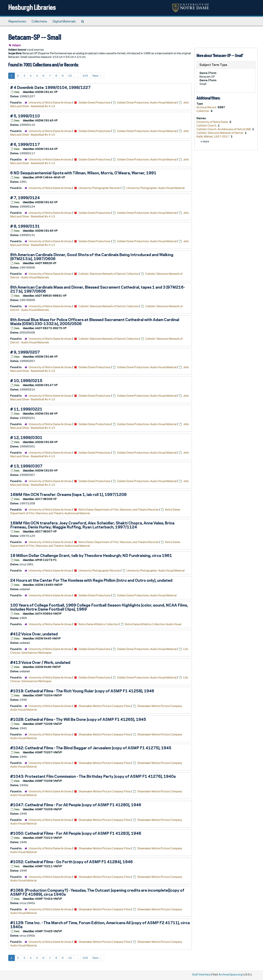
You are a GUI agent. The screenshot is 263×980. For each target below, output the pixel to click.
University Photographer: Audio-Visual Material (156, 188)
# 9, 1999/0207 (25, 352)
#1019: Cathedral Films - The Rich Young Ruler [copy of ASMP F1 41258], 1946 (82, 691)
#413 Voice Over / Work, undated (40, 662)
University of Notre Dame (213, 122)
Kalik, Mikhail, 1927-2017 (213, 136)
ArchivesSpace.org (230, 974)
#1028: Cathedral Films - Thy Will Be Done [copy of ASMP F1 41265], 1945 (78, 719)
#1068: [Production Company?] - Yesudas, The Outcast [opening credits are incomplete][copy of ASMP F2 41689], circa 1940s (97, 892)
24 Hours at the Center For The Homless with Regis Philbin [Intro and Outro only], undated (91, 580)
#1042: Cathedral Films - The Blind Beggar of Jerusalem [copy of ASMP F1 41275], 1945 (91, 748)
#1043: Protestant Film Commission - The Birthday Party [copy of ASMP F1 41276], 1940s (93, 776)
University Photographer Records (99, 188)
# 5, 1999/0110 (25, 116)
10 (70, 76)
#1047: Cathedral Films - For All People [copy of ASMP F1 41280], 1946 (76, 805)
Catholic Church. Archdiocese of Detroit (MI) (224, 129)
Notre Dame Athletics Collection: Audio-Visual (153, 624)
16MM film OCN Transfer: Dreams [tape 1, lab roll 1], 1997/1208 (68, 494)
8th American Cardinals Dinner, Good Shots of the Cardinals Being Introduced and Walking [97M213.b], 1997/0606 (92, 257)
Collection (203, 111)
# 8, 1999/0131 (25, 226)
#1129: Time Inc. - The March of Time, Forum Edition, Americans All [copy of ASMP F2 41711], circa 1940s (100, 925)
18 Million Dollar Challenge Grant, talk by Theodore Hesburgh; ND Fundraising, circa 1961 (91, 555)
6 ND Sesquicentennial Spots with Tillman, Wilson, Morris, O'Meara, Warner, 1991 (83, 173)
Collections (39, 21)
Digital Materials (64, 21)
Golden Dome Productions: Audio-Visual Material (147, 102)
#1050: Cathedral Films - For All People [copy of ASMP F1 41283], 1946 (76, 833)
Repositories (17, 21)
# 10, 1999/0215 (26, 381)
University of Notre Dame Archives (50, 102)
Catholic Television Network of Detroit (220, 133)
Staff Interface (201, 974)
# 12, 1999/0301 (26, 438)
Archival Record (207, 107)
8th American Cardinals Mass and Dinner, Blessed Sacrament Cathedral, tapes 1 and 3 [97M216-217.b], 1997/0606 (98, 289)
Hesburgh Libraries (32, 7)
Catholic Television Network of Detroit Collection (109, 274)
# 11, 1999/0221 (26, 409)
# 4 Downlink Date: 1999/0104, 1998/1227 (50, 87)
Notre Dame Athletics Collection (98, 624)
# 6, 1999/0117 (25, 144)
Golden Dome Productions (95, 102)
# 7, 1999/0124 (25, 198)
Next (97, 76)
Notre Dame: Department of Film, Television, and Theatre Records (119, 510)
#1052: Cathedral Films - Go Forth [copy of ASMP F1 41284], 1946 (72, 862)
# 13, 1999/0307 (26, 466)
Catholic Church (207, 125)
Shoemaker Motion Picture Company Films (105, 706)
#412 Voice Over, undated (34, 634)
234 (85, 76)
